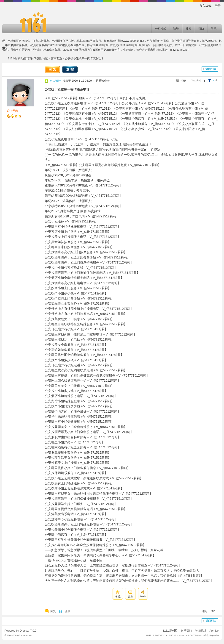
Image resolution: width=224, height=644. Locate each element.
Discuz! (25, 631)
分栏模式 (161, 29)
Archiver (214, 631)
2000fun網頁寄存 (63, 45)
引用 (67, 611)
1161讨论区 (170, 631)
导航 (214, 29)
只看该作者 (103, 81)
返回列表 (211, 69)
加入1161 (206, 6)
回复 (53, 69)
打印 (183, 81)
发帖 (70, 69)
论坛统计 (201, 631)
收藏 (118, 597)
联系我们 (186, 631)
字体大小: (196, 81)
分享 (130, 597)
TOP (212, 611)
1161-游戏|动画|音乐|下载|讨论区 (28, 58)
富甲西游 (57, 58)
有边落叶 (55, 81)
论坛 (176, 29)
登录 (218, 6)
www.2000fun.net (134, 41)
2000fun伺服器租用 (75, 50)
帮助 (201, 29)
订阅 (204, 611)
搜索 (189, 29)
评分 (143, 597)
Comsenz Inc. (25, 635)
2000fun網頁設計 (128, 45)
